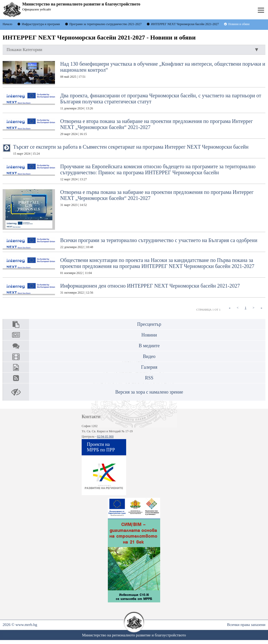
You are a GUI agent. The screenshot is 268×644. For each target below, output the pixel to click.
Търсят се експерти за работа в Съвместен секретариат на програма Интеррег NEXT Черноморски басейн (131, 150)
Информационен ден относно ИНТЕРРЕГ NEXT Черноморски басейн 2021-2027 (121, 289)
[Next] (253, 308)
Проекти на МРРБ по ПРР (101, 447)
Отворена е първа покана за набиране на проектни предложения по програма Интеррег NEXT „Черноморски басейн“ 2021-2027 (128, 209)
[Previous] (238, 308)
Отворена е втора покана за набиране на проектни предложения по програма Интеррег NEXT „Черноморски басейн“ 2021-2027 (128, 127)
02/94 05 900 (105, 436)
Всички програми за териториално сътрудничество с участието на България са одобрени (130, 243)
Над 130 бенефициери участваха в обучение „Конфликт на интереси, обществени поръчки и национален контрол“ (134, 73)
